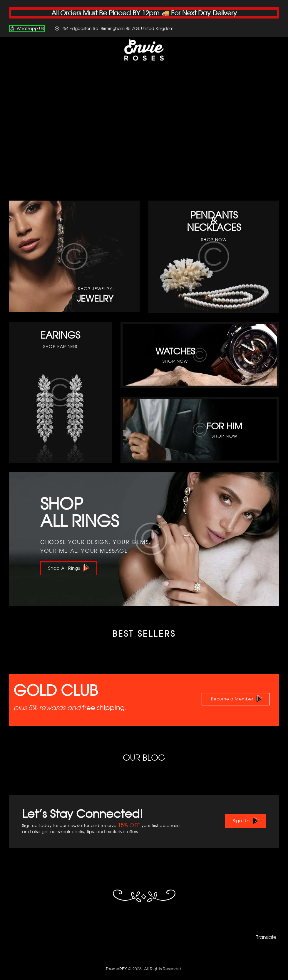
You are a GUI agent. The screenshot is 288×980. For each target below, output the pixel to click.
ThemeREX (116, 968)
